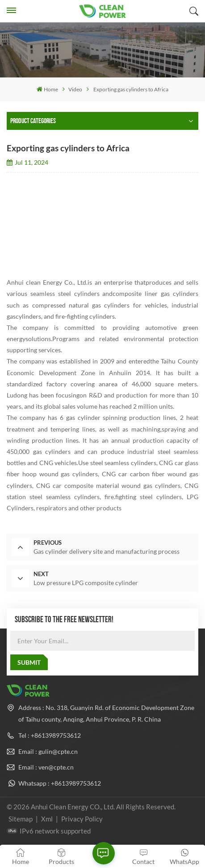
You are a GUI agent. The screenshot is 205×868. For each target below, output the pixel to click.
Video (75, 89)
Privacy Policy (82, 819)
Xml (47, 819)
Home (47, 89)
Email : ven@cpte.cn (46, 767)
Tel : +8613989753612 (50, 735)
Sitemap (21, 819)
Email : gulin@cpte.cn (48, 751)
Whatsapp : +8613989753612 (60, 783)
